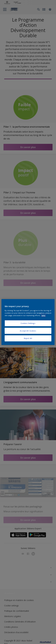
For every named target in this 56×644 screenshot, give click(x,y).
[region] (28, 322)
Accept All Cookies (28, 331)
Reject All (28, 338)
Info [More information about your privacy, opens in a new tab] (43, 315)
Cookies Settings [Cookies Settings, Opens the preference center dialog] (28, 323)
